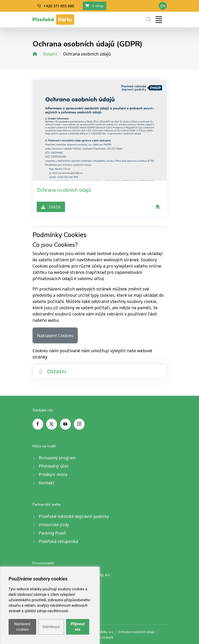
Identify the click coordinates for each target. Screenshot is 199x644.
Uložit (51, 207)
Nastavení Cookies (55, 336)
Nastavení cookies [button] (22, 627)
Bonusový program (57, 458)
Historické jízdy (54, 525)
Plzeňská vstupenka (58, 541)
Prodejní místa (53, 474)
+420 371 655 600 (56, 6)
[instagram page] (79, 424)
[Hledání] (148, 19)
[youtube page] (65, 424)
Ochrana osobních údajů (64, 190)
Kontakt (46, 483)
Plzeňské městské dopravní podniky (74, 516)
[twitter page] (52, 424)
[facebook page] (38, 424)
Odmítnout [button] (51, 627)
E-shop (94, 6)
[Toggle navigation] (159, 20)
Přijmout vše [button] (78, 627)
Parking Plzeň (52, 533)
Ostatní (50, 54)
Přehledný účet (54, 466)
